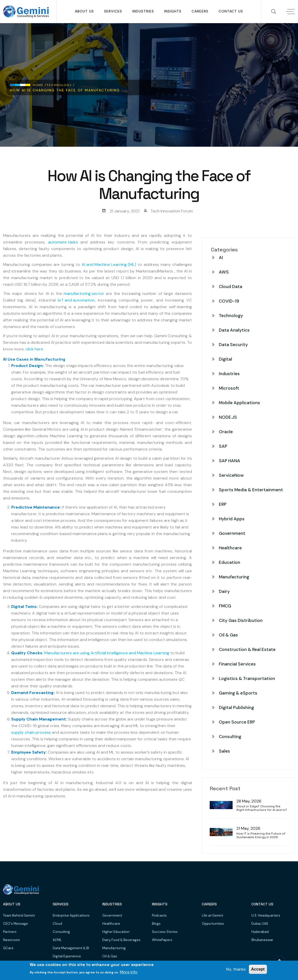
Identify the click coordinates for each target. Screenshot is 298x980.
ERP (223, 504)
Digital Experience (67, 956)
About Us (84, 11)
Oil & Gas (228, 635)
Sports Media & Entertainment (251, 490)
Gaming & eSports (238, 693)
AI (221, 257)
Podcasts (159, 915)
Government (232, 533)
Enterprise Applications (71, 915)
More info (129, 972)
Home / (40, 85)
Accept (258, 969)
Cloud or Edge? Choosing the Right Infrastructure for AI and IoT (262, 808)
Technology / (61, 85)
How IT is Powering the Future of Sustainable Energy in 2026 (261, 835)
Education (230, 562)
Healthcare (230, 548)
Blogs (156, 924)
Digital (225, 359)
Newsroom (11, 940)
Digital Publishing (236, 707)
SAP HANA (230, 461)
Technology (231, 316)
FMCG (225, 606)
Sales (224, 751)
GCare (8, 948)
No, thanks (236, 969)
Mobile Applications (239, 403)
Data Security (233, 345)
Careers (200, 11)
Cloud (57, 924)
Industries (143, 11)
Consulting (230, 737)
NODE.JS (228, 417)
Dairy (224, 591)
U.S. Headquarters (266, 915)
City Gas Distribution (241, 620)
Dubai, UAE (260, 924)
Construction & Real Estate (247, 649)
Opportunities (213, 924)
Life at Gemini (212, 915)
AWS (224, 272)
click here (34, 349)
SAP (223, 446)
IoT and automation (76, 300)
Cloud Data (231, 287)
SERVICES (113, 11)
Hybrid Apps (232, 519)
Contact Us (231, 11)
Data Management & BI (71, 948)
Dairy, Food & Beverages (121, 940)
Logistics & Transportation (247, 678)
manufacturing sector (84, 294)
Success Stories (165, 932)
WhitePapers (162, 940)
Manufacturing (234, 577)
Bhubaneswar (262, 940)
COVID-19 (229, 301)
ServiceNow (231, 475)
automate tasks (63, 242)
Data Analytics (234, 330)
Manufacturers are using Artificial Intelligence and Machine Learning (107, 653)
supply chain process (31, 732)
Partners (10, 932)
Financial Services (237, 664)
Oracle (226, 432)
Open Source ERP (237, 722)
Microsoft (229, 388)
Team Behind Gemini (19, 915)
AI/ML (57, 940)
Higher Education (116, 932)
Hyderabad (260, 932)
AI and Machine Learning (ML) (109, 264)
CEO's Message (16, 924)
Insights (173, 11)
